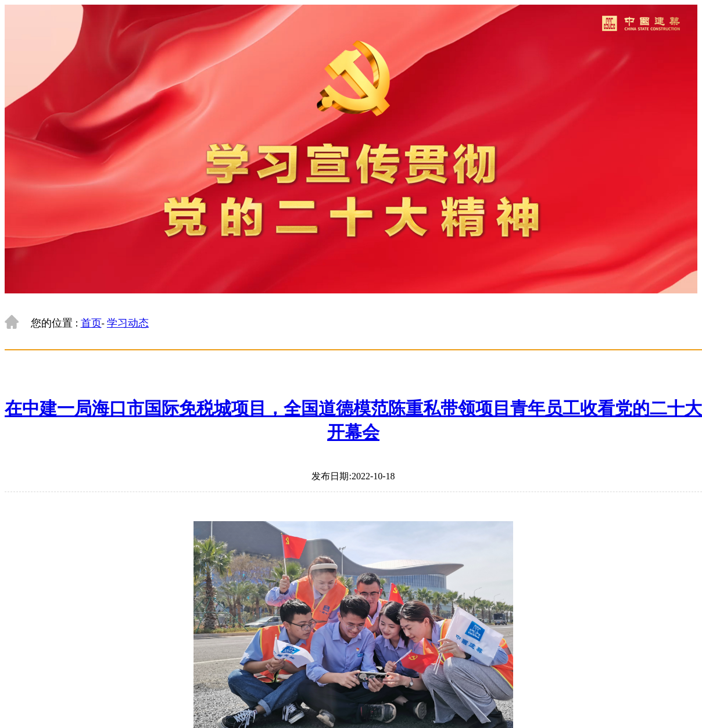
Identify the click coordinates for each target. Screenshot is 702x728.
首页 (91, 323)
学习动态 (128, 323)
